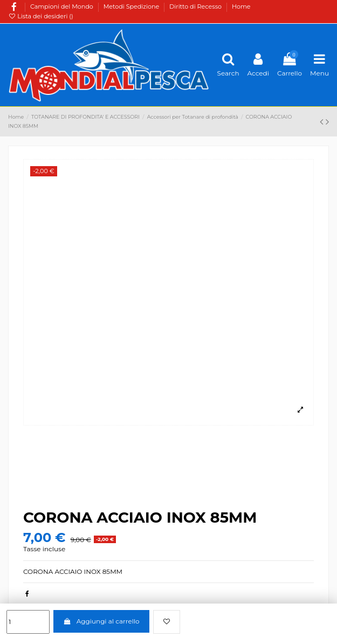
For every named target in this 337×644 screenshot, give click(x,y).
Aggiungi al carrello (101, 621)
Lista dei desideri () (41, 16)
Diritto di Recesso (196, 6)
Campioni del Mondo (63, 6)
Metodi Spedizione (132, 6)
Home (241, 6)
